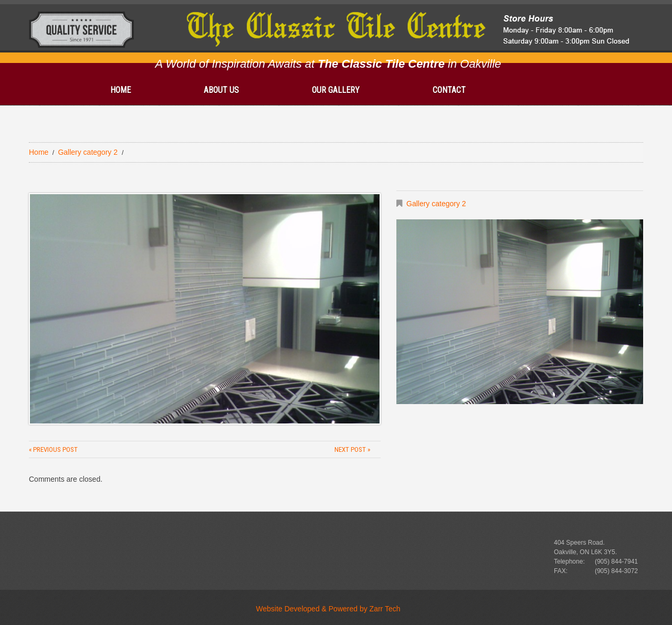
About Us (221, 90)
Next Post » (352, 449)
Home (120, 90)
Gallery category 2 (88, 152)
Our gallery (336, 90)
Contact (449, 90)
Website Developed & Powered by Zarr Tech (328, 609)
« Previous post (53, 449)
